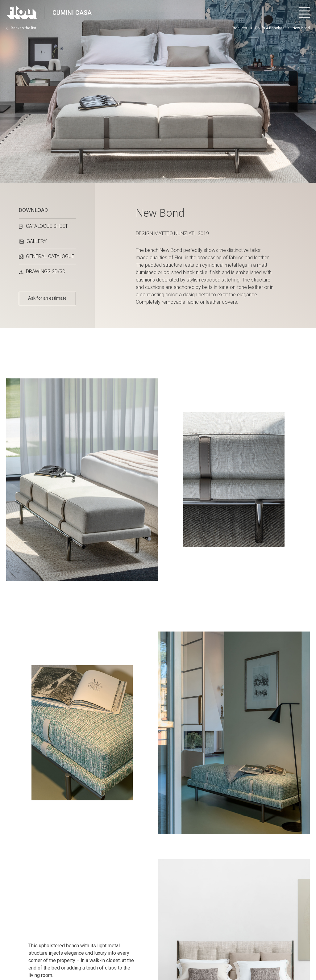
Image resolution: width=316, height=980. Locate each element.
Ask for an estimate (47, 298)
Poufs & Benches (270, 28)
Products (239, 28)
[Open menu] (304, 13)
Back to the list (21, 28)
